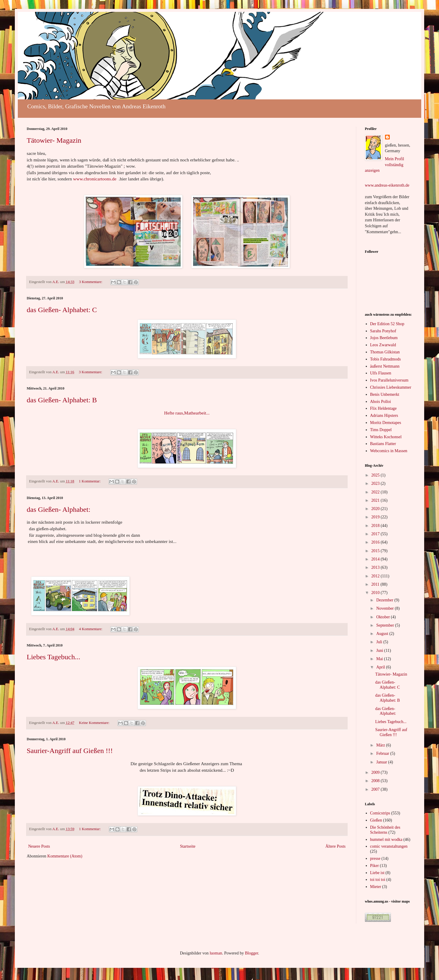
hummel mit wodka (386, 840)
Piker (375, 866)
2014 (376, 559)
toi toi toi (378, 880)
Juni (380, 651)
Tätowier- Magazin (54, 140)
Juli (380, 642)
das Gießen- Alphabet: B (62, 400)
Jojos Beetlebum (384, 338)
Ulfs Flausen (381, 373)
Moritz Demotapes (386, 423)
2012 (376, 576)
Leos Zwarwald (383, 345)
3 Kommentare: (91, 282)
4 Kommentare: (91, 629)
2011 (376, 584)
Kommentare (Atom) (65, 856)
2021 (376, 500)
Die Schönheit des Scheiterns (385, 830)
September (385, 625)
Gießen (376, 820)
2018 (376, 526)
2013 (376, 567)
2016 (376, 542)
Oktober (383, 617)
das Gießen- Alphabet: (59, 509)
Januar (382, 762)
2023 (376, 483)
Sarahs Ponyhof (383, 331)
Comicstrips (380, 813)
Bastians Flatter (383, 444)
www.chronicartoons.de (95, 179)
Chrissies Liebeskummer (391, 387)
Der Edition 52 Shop (387, 324)
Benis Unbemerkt (385, 394)
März (381, 745)
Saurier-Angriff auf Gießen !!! (70, 751)
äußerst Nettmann (385, 366)
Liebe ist (377, 873)
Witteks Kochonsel (386, 437)
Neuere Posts (39, 846)
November (385, 608)
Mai (380, 659)
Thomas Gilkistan (385, 352)
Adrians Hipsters (384, 416)
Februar (383, 753)
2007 (376, 789)
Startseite (188, 846)
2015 (376, 551)
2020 (376, 509)
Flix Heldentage (384, 408)
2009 (376, 772)
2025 (376, 475)
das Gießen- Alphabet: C (62, 310)
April (381, 667)
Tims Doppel (381, 430)
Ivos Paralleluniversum (389, 380)
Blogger (252, 953)
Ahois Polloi (381, 402)
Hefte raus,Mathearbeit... (187, 413)
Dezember (385, 600)
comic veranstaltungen (389, 846)
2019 (376, 517)
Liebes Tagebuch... (53, 657)
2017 (376, 534)
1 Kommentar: (90, 481)
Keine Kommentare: (95, 723)
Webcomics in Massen (389, 451)
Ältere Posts (335, 846)
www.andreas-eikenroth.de (387, 185)
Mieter (376, 887)
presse (375, 859)
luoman (216, 953)
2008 (376, 781)
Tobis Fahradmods (386, 359)
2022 (376, 492)
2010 (376, 593)
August (383, 634)
